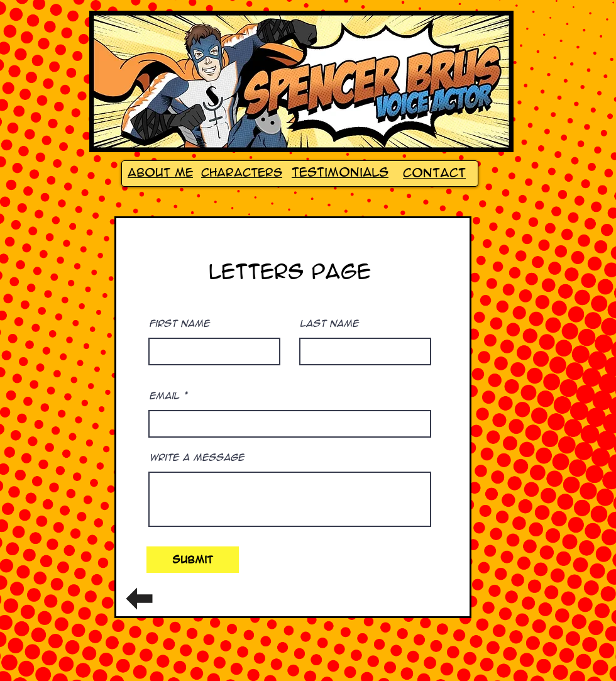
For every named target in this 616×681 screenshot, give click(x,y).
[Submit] (193, 560)
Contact (434, 173)
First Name (179, 324)
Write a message (196, 458)
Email (164, 396)
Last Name (329, 324)
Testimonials (340, 172)
